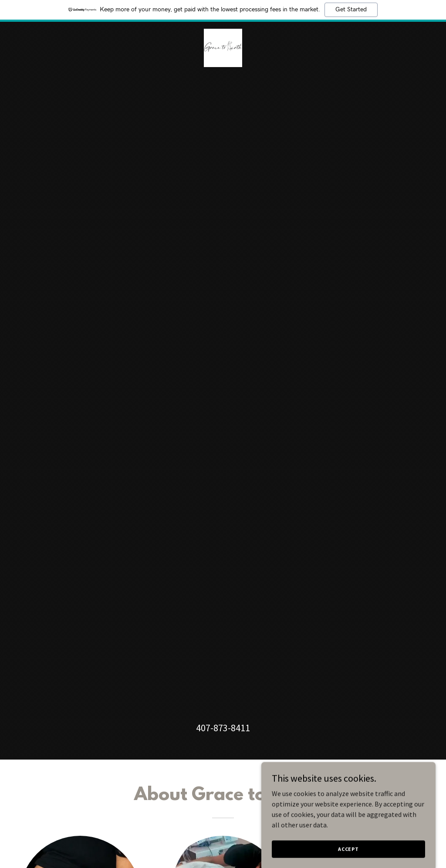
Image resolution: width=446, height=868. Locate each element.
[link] (223, 47)
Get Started (351, 10)
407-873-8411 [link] (223, 728)
